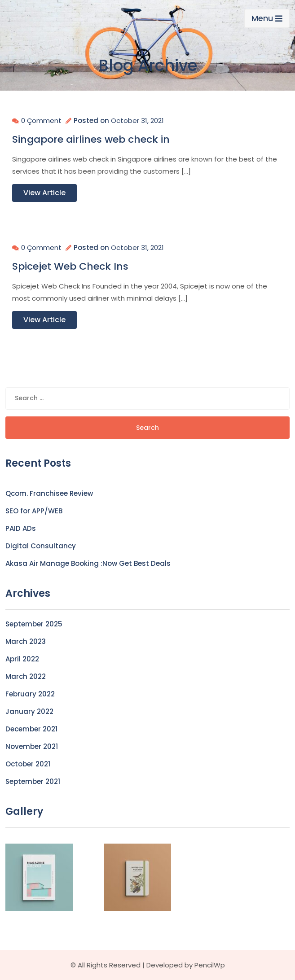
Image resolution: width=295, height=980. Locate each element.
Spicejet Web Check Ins (70, 267)
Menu (267, 18)
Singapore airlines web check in (91, 140)
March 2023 (26, 641)
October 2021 (28, 764)
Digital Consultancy (41, 546)
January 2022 (29, 711)
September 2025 (34, 624)
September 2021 (33, 781)
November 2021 (32, 746)
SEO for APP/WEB (34, 511)
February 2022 (30, 694)
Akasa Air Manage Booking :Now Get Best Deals (88, 563)
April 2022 (22, 659)
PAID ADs (21, 528)
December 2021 (31, 729)
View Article (44, 193)
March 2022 (26, 676)
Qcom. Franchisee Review (49, 493)
